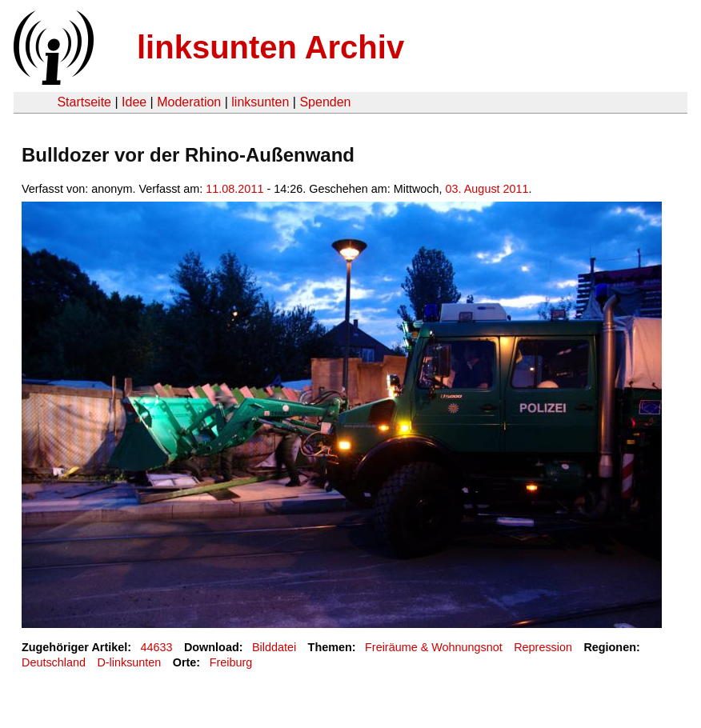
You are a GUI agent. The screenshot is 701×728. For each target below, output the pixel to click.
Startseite (84, 102)
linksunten (260, 102)
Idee (134, 102)
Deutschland (54, 662)
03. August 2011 (487, 189)
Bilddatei (274, 647)
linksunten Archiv (270, 47)
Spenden (325, 102)
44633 (157, 647)
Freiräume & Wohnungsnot (434, 647)
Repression (543, 647)
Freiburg (231, 662)
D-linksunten (129, 662)
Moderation (189, 102)
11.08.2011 (234, 189)
